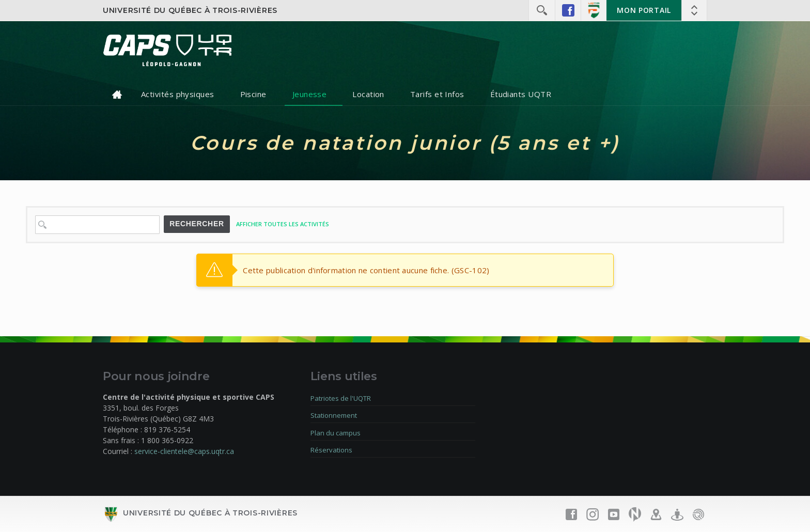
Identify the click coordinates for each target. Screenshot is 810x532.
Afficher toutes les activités (283, 224)
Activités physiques (178, 94)
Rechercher (197, 224)
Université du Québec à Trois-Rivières (190, 10)
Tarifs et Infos (437, 94)
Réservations (331, 450)
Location (368, 94)
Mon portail (644, 10)
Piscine (253, 94)
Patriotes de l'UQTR (341, 398)
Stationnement (334, 415)
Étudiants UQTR (521, 94)
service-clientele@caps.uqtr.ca (184, 451)
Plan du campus (336, 433)
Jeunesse (310, 94)
